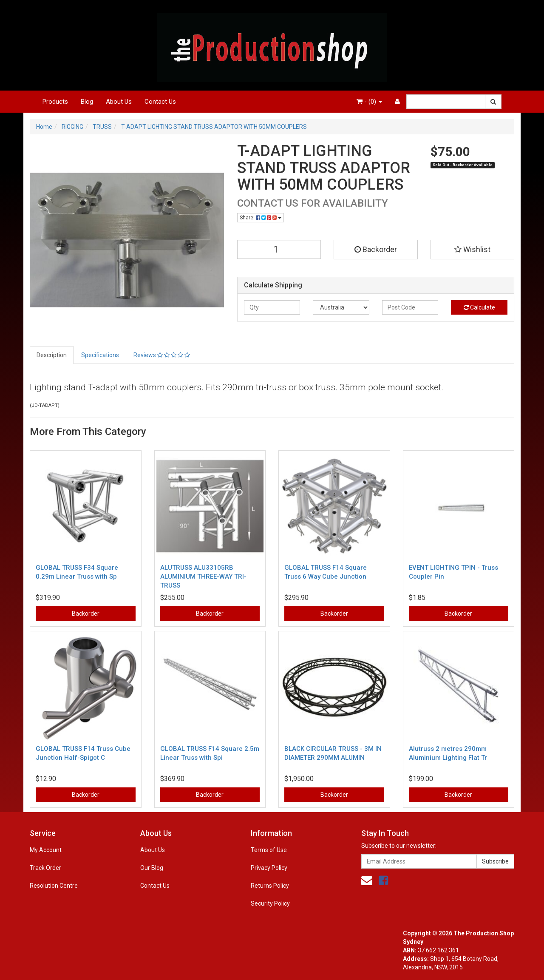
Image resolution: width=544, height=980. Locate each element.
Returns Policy (270, 886)
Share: (261, 218)
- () (369, 102)
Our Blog (152, 868)
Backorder (376, 249)
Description (52, 355)
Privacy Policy (269, 868)
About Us (119, 102)
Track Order (45, 868)
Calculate (479, 307)
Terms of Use (269, 850)
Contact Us (160, 102)
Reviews (162, 355)
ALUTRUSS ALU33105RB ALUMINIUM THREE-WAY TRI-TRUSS (203, 577)
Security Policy (270, 903)
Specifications (100, 355)
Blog (87, 102)
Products (55, 102)
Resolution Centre (54, 886)
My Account (46, 850)
